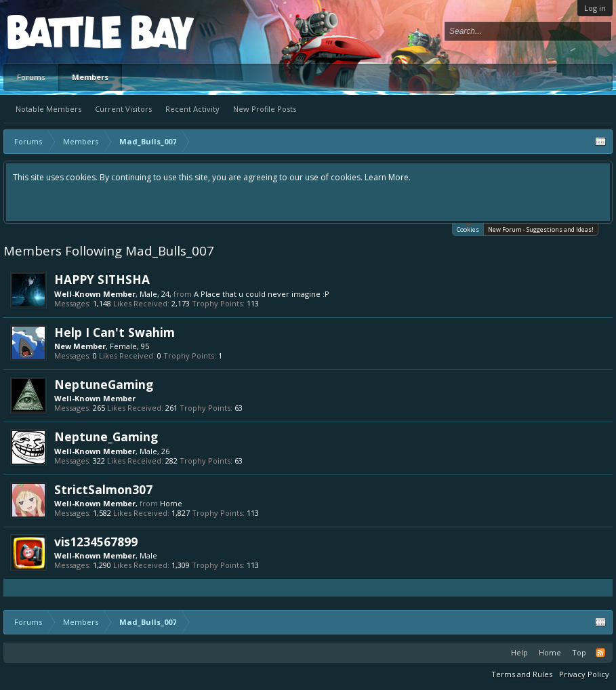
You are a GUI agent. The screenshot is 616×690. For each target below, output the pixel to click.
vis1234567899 (96, 542)
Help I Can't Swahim (115, 332)
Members (90, 77)
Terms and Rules (522, 674)
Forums (31, 77)
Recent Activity (192, 109)
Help (519, 652)
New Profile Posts (265, 109)
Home (171, 503)
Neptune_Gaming (106, 437)
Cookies (468, 229)
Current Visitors (123, 109)
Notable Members (48, 109)
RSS (600, 653)
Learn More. (388, 177)
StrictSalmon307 (103, 489)
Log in (595, 8)
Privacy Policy (584, 674)
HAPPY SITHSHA (102, 279)
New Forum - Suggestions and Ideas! (541, 229)
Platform (57, 32)
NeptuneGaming (104, 384)
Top (579, 652)
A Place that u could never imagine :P (262, 294)
